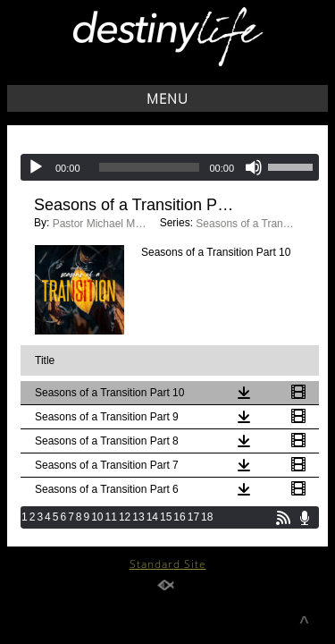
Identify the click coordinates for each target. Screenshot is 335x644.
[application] (170, 167)
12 (125, 517)
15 (166, 517)
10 (97, 517)
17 (193, 517)
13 (138, 517)
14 (152, 517)
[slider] (150, 167)
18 (207, 517)
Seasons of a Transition (245, 224)
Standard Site (168, 564)
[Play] (36, 167)
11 (111, 517)
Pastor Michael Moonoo (102, 224)
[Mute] (254, 167)
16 (179, 517)
